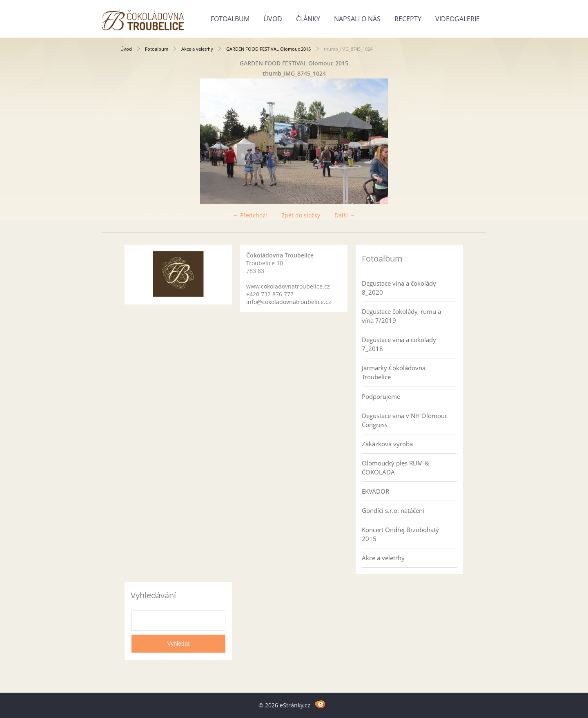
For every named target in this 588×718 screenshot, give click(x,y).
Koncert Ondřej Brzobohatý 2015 (400, 534)
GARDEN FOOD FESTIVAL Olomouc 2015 (268, 49)
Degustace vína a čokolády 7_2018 (399, 344)
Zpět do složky (301, 215)
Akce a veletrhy (197, 49)
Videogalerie (458, 19)
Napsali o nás (357, 19)
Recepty (408, 19)
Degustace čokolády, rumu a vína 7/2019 (401, 316)
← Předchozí (250, 215)
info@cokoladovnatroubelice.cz (289, 302)
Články (308, 19)
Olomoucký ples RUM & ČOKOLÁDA (395, 467)
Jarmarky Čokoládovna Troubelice (394, 372)
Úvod (273, 19)
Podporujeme (381, 396)
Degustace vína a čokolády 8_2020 (399, 288)
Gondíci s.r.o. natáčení (393, 510)
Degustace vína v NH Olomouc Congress (405, 420)
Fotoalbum (230, 19)
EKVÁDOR (375, 491)
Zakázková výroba (387, 444)
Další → (345, 215)
